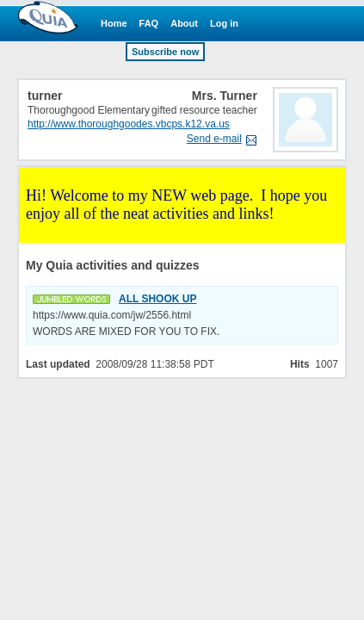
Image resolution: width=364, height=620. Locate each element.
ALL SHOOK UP (157, 299)
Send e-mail (214, 139)
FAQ (149, 23)
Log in (224, 23)
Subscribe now (165, 52)
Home (114, 23)
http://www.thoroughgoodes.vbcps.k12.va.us (129, 124)
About (184, 23)
